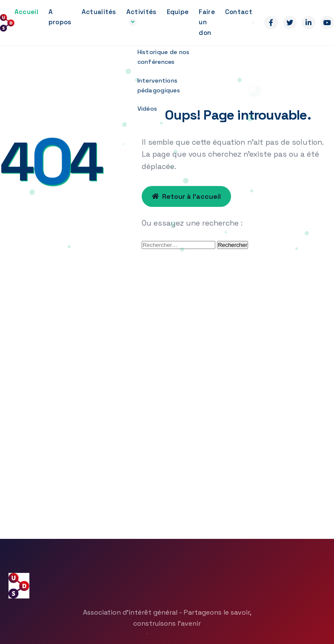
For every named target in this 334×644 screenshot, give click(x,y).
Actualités (99, 12)
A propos (60, 17)
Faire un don (207, 22)
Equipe (178, 12)
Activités (141, 12)
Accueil (26, 12)
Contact (239, 12)
